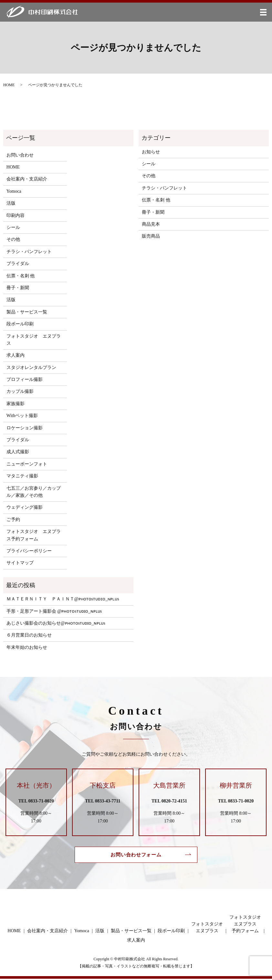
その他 (13, 239)
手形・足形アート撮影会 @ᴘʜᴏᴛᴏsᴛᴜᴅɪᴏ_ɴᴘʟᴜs (54, 611)
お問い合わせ (20, 155)
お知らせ (151, 152)
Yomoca (14, 191)
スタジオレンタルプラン (31, 367)
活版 (11, 203)
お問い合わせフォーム (136, 855)
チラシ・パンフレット (29, 252)
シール (13, 227)
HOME (9, 85)
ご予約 (13, 520)
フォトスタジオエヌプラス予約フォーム (245, 925)
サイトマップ (20, 563)
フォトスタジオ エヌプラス (34, 340)
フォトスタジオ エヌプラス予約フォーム (34, 535)
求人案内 (16, 355)
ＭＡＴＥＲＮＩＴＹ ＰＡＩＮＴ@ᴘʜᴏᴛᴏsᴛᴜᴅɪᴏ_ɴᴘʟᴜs (63, 599)
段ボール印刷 (20, 324)
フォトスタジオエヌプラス (207, 928)
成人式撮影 (18, 452)
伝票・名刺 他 (21, 276)
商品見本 (151, 224)
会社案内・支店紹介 (27, 179)
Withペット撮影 (22, 416)
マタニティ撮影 (22, 476)
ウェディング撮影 (25, 507)
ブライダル (18, 264)
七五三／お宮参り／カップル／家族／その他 (34, 492)
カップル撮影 (20, 391)
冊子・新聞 (18, 288)
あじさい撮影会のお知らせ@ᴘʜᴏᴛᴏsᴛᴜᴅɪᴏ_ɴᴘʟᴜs (56, 623)
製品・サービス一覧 (27, 312)
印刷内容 (16, 215)
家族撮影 (16, 404)
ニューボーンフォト (27, 464)
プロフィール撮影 (25, 379)
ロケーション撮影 (25, 428)
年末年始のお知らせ (27, 647)
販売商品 (151, 236)
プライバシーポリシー (29, 551)
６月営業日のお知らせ (29, 635)
